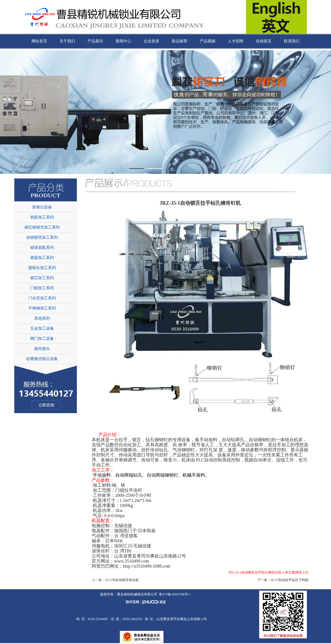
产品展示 (95, 41)
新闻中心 (123, 41)
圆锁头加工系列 (42, 268)
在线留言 (264, 41)
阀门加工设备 (42, 339)
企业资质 (151, 41)
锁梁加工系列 (42, 258)
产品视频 (208, 41)
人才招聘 (236, 41)
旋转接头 (42, 349)
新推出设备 (42, 207)
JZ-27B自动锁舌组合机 (122, 580)
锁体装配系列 (42, 248)
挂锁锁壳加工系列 (42, 237)
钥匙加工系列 (42, 217)
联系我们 (292, 41)
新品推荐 (180, 41)
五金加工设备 (42, 328)
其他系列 (42, 318)
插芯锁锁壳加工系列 (42, 227)
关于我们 (67, 41)
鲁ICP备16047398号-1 (175, 594)
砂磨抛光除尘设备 (42, 359)
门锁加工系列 (42, 288)
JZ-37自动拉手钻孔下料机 (290, 580)
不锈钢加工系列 (42, 308)
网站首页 (39, 41)
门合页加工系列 (42, 298)
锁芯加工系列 (42, 278)
